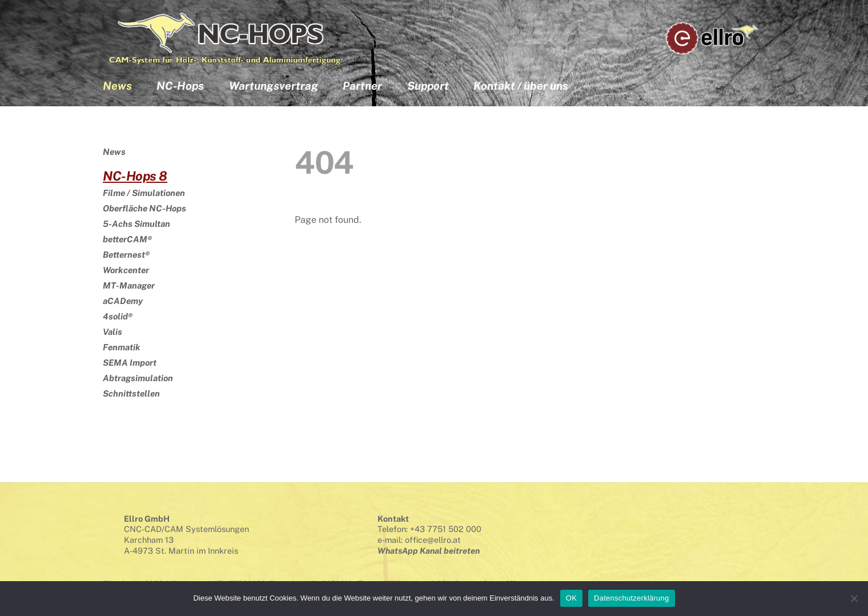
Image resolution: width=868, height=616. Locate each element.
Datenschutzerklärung (631, 598)
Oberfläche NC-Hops (144, 208)
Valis (112, 332)
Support (428, 86)
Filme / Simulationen (144, 193)
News (117, 86)
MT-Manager (129, 285)
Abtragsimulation (138, 378)
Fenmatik (122, 347)
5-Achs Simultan (136, 224)
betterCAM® (127, 239)
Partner (362, 86)
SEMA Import (130, 363)
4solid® (118, 316)
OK (571, 598)
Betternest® (126, 255)
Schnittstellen (131, 393)
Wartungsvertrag (274, 86)
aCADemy (123, 301)
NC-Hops (180, 86)
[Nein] (854, 598)
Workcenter (126, 270)
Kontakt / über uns (521, 86)
